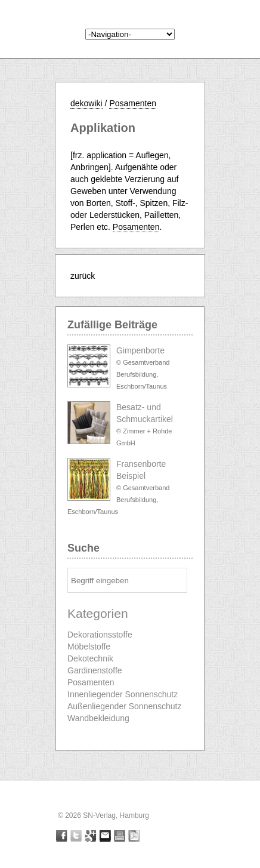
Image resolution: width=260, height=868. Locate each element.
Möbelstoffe (89, 647)
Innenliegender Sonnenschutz (123, 694)
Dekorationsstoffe (100, 635)
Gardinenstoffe (95, 670)
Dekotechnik (90, 658)
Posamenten (133, 103)
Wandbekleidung (98, 718)
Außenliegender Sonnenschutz (124, 706)
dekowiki (86, 103)
